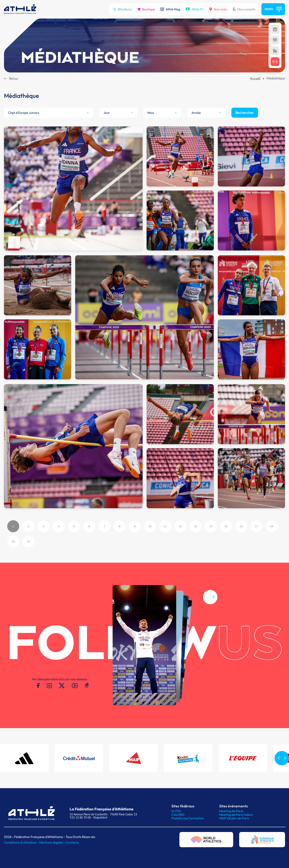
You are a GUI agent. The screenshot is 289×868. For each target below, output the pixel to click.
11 (165, 526)
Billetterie (122, 9)
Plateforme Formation (188, 818)
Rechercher (245, 113)
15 (226, 526)
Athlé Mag (170, 9)
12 (180, 526)
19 (13, 542)
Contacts (72, 842)
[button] (213, 605)
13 (196, 526)
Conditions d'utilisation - (22, 842)
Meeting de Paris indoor (236, 815)
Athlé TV (195, 9)
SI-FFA (176, 811)
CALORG (178, 815)
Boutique (146, 9)
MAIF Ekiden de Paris (234, 818)
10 (150, 526)
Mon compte (244, 9)
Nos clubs (218, 9)
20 (28, 542)
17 (256, 526)
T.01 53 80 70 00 (80, 817)
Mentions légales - (52, 842)
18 (272, 526)
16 (241, 526)
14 (211, 526)
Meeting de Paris (231, 811)
